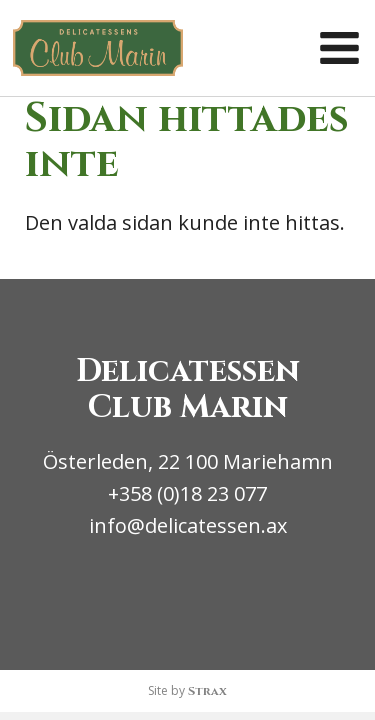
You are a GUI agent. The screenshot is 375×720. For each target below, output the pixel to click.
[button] (339, 48)
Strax (207, 691)
